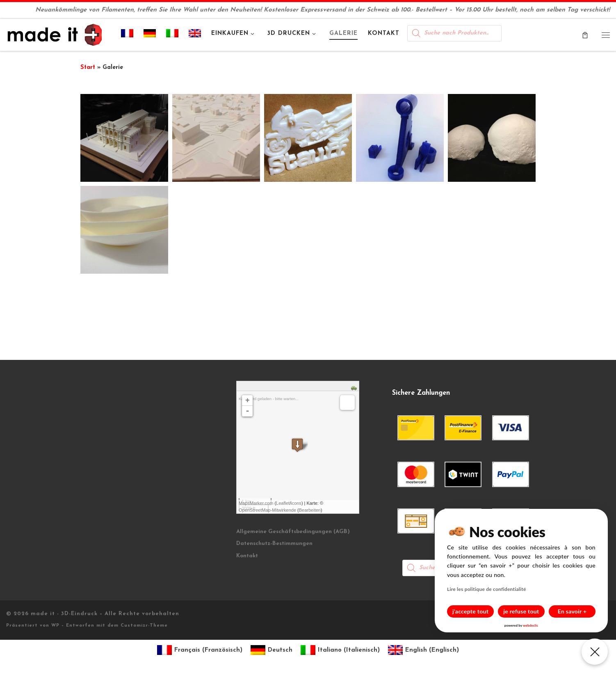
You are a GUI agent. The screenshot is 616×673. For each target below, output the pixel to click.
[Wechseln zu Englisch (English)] (423, 650)
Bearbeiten (310, 510)
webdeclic (530, 625)
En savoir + (572, 611)
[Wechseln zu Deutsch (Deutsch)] (271, 650)
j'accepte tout (470, 611)
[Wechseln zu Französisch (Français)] (200, 650)
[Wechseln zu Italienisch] (172, 35)
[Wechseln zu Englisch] (195, 35)
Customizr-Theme (144, 626)
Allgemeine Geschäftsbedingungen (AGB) (293, 532)
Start (88, 68)
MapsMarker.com (256, 503)
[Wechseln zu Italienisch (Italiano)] (340, 650)
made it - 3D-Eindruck (64, 614)
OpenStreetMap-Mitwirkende (267, 510)
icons (296, 503)
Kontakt (247, 556)
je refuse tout (521, 611)
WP (55, 626)
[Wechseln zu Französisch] (127, 35)
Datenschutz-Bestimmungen (274, 544)
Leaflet (283, 503)
